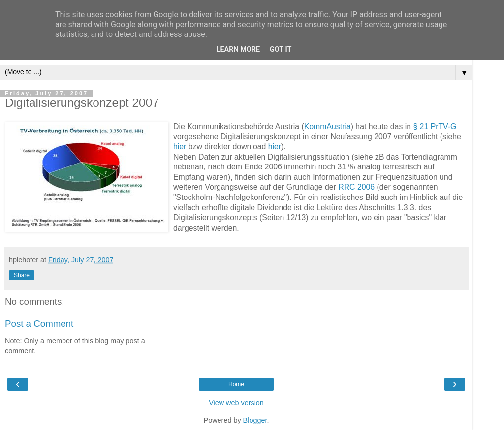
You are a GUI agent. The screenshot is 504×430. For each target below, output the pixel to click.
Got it (281, 50)
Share (22, 275)
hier (180, 147)
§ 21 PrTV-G (435, 126)
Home (236, 384)
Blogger (255, 420)
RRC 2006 (356, 187)
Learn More (238, 50)
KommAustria (328, 126)
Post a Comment (39, 323)
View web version (236, 403)
